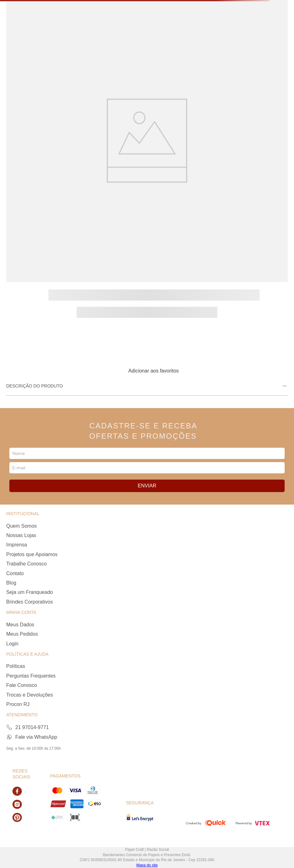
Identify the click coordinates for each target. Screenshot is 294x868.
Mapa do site (147, 865)
